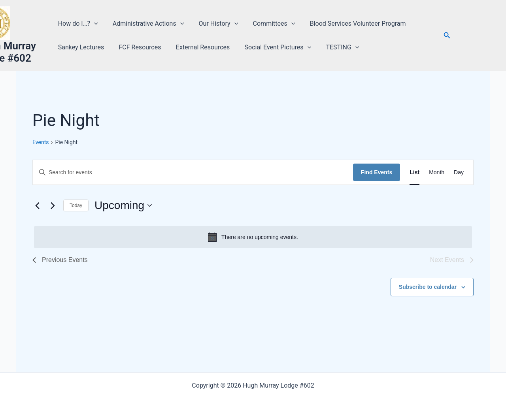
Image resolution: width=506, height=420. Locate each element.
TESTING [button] (335, 47)
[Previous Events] (37, 205)
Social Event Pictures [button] (273, 47)
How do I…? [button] (79, 24)
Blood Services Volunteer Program (350, 24)
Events (41, 142)
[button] (95, 24)
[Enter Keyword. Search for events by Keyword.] (193, 172)
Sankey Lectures (82, 47)
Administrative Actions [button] (147, 24)
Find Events (377, 172)
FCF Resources (139, 47)
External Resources (199, 47)
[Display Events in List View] (414, 172)
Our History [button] (215, 24)
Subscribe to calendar (428, 287)
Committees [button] (269, 24)
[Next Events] (53, 205)
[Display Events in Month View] (437, 172)
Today (76, 205)
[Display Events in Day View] (459, 172)
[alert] (253, 237)
